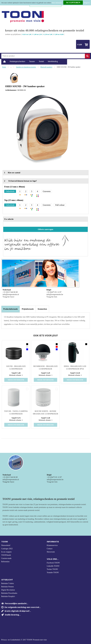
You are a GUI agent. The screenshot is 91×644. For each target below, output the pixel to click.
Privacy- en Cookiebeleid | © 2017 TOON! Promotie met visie (24, 640)
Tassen (32, 61)
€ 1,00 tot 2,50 (37, 34)
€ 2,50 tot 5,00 (48, 34)
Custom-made (6, 558)
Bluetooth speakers (46, 67)
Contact (50, 549)
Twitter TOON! (52, 569)
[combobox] (43, 56)
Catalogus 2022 (7, 549)
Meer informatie (57, 3)
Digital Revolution (8, 590)
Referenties (5, 562)
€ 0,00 (80, 45)
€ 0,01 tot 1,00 (27, 34)
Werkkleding (53, 61)
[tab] (11, 309)
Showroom (51, 552)
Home (5, 61)
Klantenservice (52, 545)
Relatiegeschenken (17, 61)
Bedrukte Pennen (8, 587)
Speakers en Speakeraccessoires (26, 67)
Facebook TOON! (53, 563)
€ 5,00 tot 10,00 (59, 34)
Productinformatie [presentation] (11, 309)
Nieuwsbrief (6, 545)
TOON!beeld (6, 555)
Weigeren (87, 3)
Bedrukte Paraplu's (8, 596)
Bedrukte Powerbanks (9, 593)
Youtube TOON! (53, 573)
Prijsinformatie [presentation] (28, 309)
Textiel (41, 61)
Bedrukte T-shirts (8, 583)
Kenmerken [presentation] (42, 309)
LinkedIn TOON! (53, 566)
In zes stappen (6, 552)
